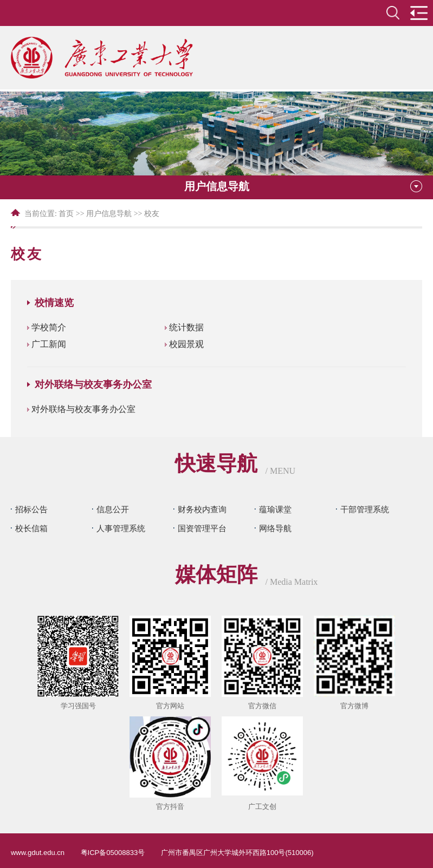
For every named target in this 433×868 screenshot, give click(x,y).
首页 (66, 214)
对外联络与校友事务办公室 (83, 409)
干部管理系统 (365, 509)
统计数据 (186, 327)
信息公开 (113, 509)
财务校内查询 (202, 509)
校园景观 (186, 344)
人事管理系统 (121, 528)
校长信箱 (31, 528)
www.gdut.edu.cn (38, 853)
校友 (152, 214)
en (367, 13)
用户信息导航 (109, 214)
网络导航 (275, 528)
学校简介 (49, 327)
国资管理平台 (202, 528)
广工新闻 (49, 344)
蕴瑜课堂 (275, 509)
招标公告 (31, 509)
